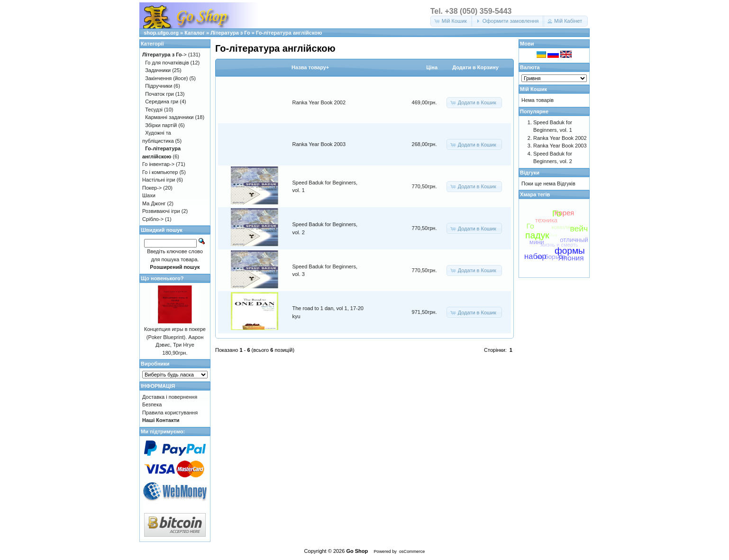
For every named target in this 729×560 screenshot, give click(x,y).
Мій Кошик (533, 89)
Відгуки (530, 173)
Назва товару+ (310, 67)
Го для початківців (167, 63)
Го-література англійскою (289, 33)
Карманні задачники (169, 117)
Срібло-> (153, 219)
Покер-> (152, 188)
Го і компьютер (160, 172)
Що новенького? (162, 278)
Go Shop (357, 551)
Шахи (149, 195)
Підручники (159, 86)
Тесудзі (154, 110)
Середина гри (162, 101)
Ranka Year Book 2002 (319, 102)
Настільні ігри (159, 180)
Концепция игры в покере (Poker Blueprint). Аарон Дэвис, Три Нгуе (175, 337)
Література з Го (230, 33)
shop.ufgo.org (161, 33)
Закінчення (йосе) (166, 78)
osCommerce (412, 551)
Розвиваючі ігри (161, 211)
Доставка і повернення (170, 397)
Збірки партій (161, 125)
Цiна (432, 67)
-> (164, 55)
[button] (451, 21)
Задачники (158, 70)
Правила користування (170, 413)
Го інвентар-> (158, 164)
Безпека (152, 404)
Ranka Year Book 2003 (319, 144)
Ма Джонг (154, 203)
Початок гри (159, 94)
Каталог (195, 33)
